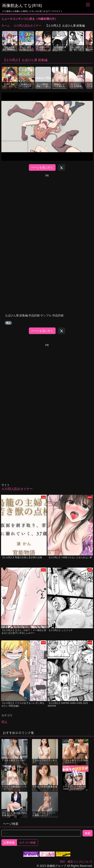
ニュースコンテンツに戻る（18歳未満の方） (29, 19)
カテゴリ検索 (27, 843)
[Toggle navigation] (88, 5)
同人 (8, 323)
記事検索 (9, 843)
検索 (88, 833)
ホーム (6, 25)
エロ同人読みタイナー (27, 25)
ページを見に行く (42, 167)
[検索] (41, 833)
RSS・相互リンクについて (76, 862)
